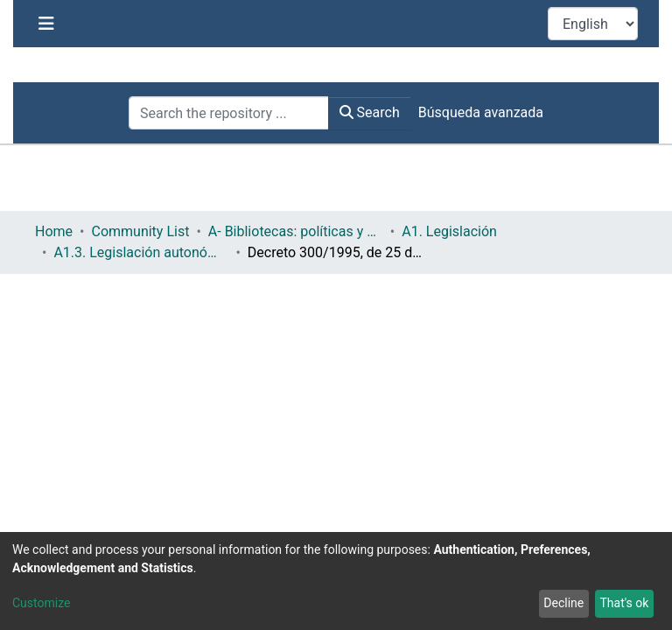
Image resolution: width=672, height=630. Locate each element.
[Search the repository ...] (229, 113)
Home (54, 231)
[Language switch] (593, 24)
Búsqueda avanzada (481, 112)
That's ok (624, 603)
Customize (41, 603)
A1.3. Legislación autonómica (486, 231)
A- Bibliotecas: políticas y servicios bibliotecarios (178, 231)
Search (370, 112)
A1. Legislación (333, 231)
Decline (563, 603)
